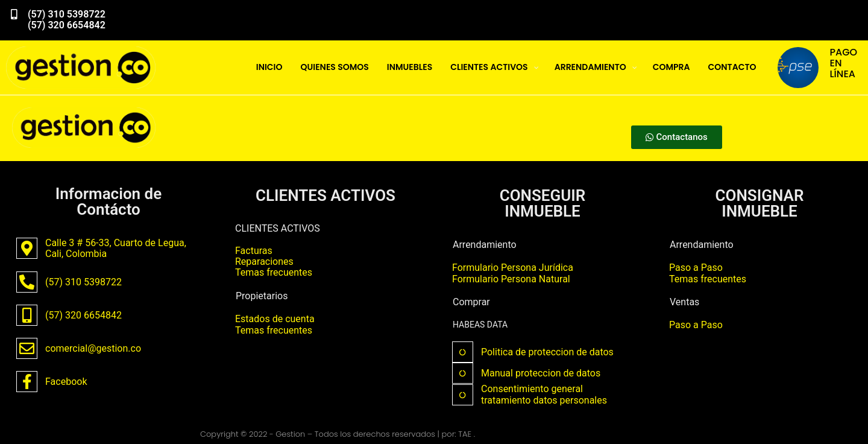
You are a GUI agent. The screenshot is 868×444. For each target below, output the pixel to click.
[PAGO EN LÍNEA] (798, 68)
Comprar (471, 302)
